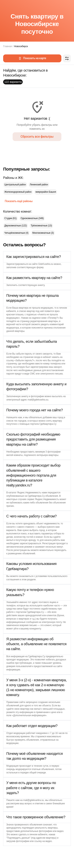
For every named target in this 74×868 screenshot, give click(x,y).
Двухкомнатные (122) (16, 226)
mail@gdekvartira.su (38, 400)
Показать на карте (32, 58)
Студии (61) (10, 218)
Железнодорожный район (18, 192)
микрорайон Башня (46, 192)
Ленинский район (39, 185)
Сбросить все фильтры (37, 137)
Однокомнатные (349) (32, 218)
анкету (41, 285)
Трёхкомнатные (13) (41, 226)
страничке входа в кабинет (37, 357)
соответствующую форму (30, 267)
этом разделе (29, 580)
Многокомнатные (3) (43, 233)
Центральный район (15, 185)
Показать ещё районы (19, 201)
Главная (7, 46)
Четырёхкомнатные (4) (16, 233)
